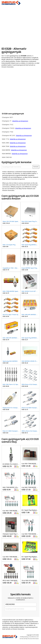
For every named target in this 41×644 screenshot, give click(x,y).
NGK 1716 (5, 139)
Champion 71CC (8, 124)
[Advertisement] (20, 25)
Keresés (36, 167)
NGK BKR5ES (6, 154)
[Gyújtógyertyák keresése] (17, 167)
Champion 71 (7, 121)
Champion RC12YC (8, 135)
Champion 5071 (7, 117)
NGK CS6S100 (7, 157)
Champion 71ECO (8, 128)
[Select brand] (20, 604)
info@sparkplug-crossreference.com (29, 637)
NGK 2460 (6, 143)
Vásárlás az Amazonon (20, 121)
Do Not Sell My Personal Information (29, 639)
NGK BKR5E (6, 150)
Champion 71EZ (7, 132)
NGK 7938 (6, 146)
